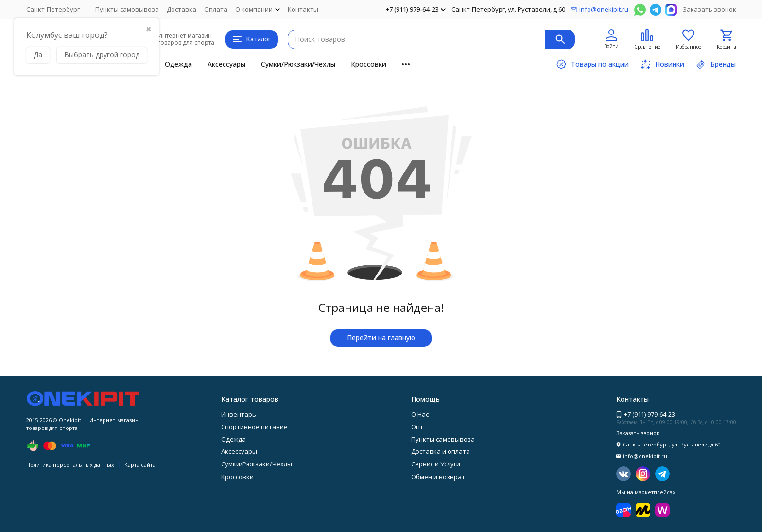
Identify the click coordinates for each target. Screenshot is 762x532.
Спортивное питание (254, 427)
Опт (417, 427)
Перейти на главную (381, 337)
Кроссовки (369, 64)
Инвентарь (239, 414)
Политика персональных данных (70, 465)
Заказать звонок (710, 9)
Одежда (178, 64)
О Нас (420, 414)
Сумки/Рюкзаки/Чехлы (298, 64)
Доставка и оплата (441, 451)
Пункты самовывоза (127, 9)
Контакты (303, 9)
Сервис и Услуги (436, 464)
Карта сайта (140, 465)
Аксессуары (226, 64)
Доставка (182, 9)
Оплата (216, 9)
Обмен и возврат (438, 477)
